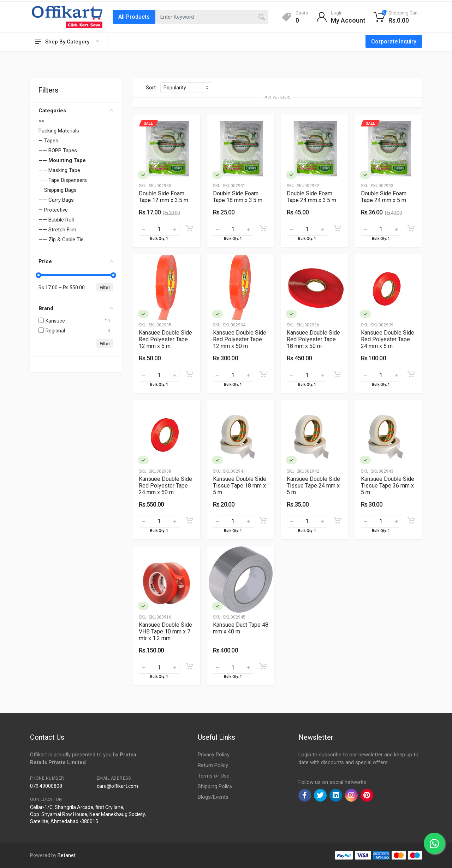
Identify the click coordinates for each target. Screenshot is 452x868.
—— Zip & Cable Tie (61, 240)
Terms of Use (214, 776)
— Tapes (48, 141)
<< (41, 121)
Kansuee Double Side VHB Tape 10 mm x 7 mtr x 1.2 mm (165, 631)
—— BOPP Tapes (58, 150)
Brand (76, 308)
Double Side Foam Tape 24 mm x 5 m (384, 197)
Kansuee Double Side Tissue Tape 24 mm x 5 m (313, 486)
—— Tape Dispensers (63, 180)
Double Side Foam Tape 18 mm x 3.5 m (238, 197)
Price (76, 261)
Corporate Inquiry (394, 42)
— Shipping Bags (58, 190)
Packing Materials (59, 131)
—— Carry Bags (56, 200)
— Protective (53, 210)
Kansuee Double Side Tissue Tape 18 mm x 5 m (240, 486)
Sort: (151, 88)
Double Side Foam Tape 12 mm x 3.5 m (163, 197)
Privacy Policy (214, 755)
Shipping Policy (215, 786)
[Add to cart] (189, 228)
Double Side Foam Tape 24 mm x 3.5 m (311, 197)
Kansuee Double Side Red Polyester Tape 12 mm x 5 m (165, 339)
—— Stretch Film (57, 230)
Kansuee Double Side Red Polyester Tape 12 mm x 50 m (240, 339)
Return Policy (213, 765)
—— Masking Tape (59, 170)
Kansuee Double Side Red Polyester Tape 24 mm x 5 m (388, 339)
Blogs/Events (213, 797)
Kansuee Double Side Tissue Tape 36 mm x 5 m (388, 486)
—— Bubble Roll (56, 220)
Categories (76, 111)
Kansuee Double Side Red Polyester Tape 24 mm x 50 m (165, 486)
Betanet (67, 855)
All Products (134, 17)
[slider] (38, 275)
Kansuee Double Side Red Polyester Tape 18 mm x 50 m (313, 339)
